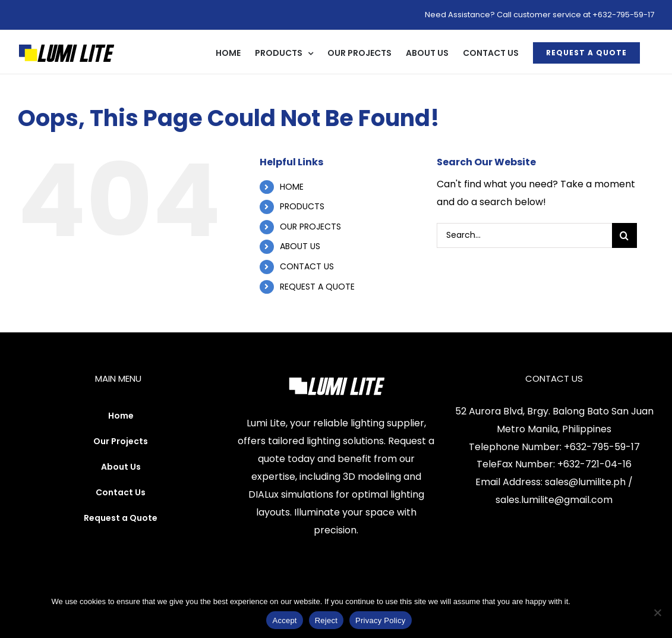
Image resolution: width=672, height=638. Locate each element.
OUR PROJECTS (310, 227)
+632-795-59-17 (602, 447)
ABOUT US (300, 246)
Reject (326, 620)
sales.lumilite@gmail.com (554, 500)
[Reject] (657, 612)
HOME (292, 187)
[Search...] (524, 235)
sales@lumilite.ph (585, 482)
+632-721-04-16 (594, 464)
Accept (284, 620)
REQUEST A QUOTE (317, 287)
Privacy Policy (597, 601)
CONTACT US (307, 266)
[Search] (624, 235)
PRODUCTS (302, 206)
